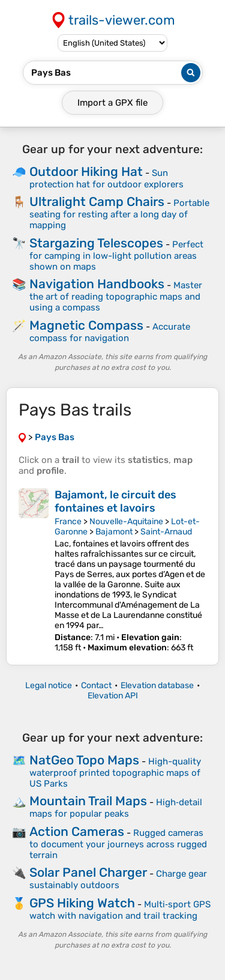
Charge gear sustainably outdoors (118, 879)
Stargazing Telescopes (96, 243)
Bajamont (114, 532)
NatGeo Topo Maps (84, 760)
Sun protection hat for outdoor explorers (106, 179)
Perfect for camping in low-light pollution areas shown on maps (116, 256)
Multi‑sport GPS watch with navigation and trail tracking (120, 910)
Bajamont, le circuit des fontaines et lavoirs (115, 501)
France (68, 522)
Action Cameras (77, 831)
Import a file (112, 103)
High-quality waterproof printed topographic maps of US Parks (115, 773)
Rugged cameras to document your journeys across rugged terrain (118, 844)
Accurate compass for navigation (110, 332)
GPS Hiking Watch (82, 903)
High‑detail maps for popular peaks (116, 808)
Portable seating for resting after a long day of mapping (119, 214)
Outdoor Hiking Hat (86, 171)
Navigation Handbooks (97, 284)
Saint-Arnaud (166, 532)
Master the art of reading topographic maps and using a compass (116, 296)
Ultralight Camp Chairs (97, 201)
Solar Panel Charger (88, 872)
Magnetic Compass (86, 325)
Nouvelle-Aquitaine (126, 522)
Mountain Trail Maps (88, 801)
